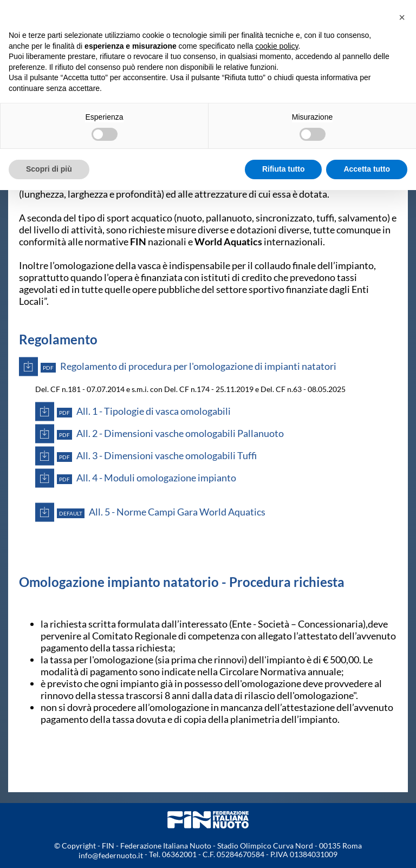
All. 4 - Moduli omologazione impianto (147, 478)
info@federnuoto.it (111, 855)
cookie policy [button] (277, 46)
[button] (402, 17)
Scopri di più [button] (49, 169)
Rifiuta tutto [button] (284, 169)
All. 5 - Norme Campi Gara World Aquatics (161, 512)
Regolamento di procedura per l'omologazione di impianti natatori (188, 366)
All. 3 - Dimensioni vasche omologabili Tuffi (157, 456)
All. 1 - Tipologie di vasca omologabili (144, 411)
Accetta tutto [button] (367, 169)
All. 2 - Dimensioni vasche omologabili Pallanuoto (170, 433)
